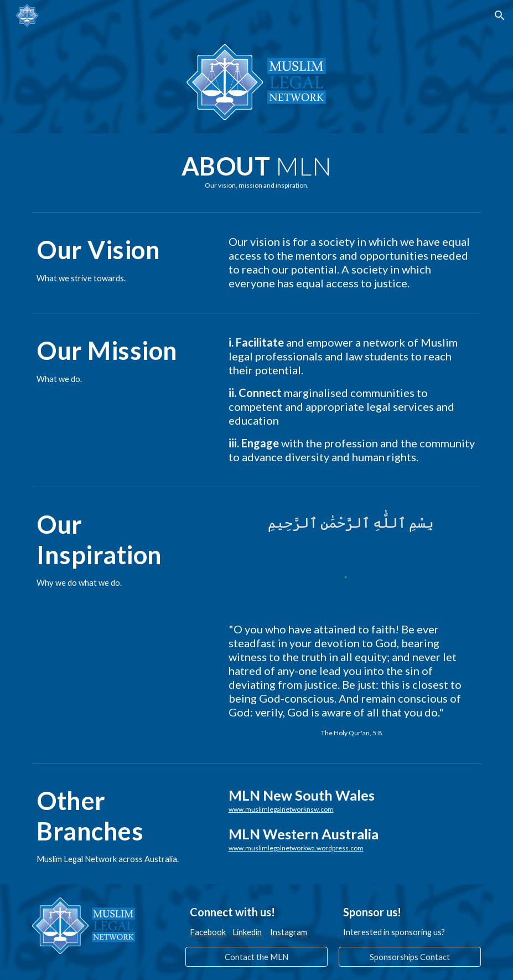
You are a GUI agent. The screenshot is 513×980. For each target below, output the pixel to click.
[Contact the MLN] (256, 957)
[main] (256, 170)
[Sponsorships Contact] (410, 957)
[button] (500, 16)
